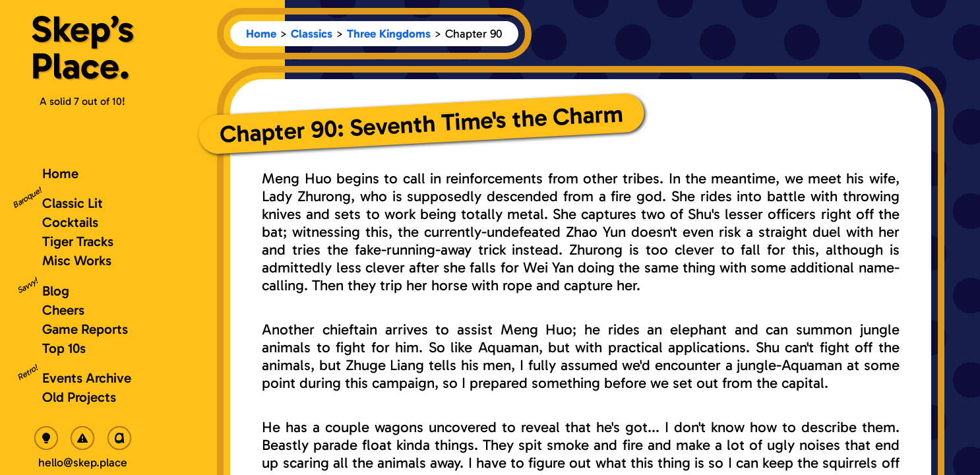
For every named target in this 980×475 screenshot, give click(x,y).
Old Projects (79, 397)
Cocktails (70, 222)
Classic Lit (73, 203)
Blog (56, 291)
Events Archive (87, 378)
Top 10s (64, 348)
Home (261, 34)
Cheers (63, 310)
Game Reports (85, 329)
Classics (312, 34)
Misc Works (77, 260)
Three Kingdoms (389, 34)
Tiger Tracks (78, 241)
